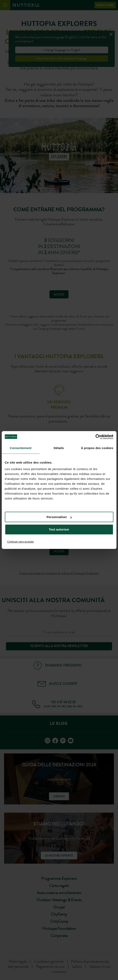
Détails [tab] (59, 448)
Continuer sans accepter (21, 542)
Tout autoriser (59, 529)
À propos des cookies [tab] (97, 448)
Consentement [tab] (21, 448)
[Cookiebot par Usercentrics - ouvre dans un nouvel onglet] (95, 437)
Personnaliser (59, 517)
